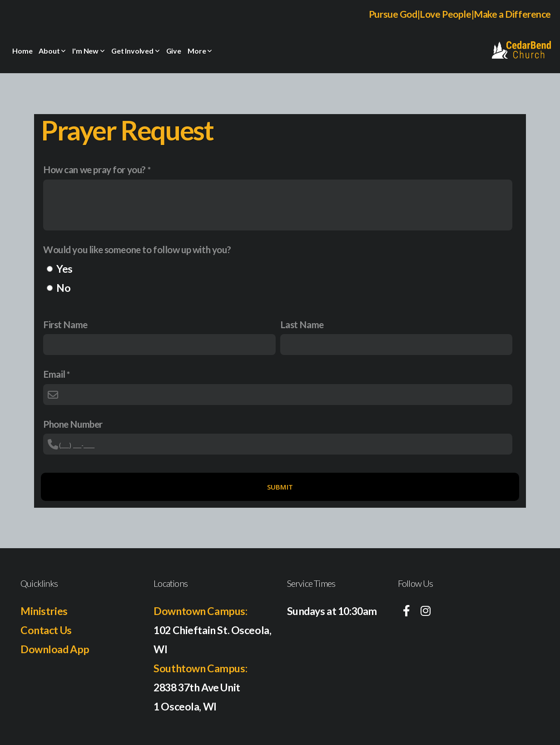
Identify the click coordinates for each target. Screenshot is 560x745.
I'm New (89, 51)
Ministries (44, 611)
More (200, 51)
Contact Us (46, 630)
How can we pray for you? (94, 169)
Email (54, 374)
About (52, 51)
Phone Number (73, 424)
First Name (65, 324)
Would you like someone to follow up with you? (137, 249)
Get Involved (136, 51)
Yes (64, 269)
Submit (280, 487)
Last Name (302, 324)
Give (174, 51)
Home (22, 51)
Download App (55, 649)
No (63, 288)
